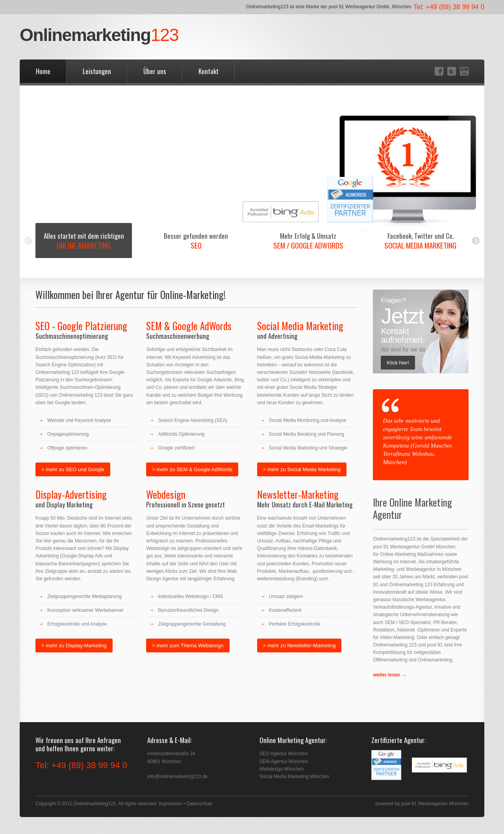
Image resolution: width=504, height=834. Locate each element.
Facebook (438, 71)
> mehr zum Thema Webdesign (188, 645)
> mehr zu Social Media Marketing (302, 469)
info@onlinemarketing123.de (177, 776)
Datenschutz (199, 804)
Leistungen (97, 71)
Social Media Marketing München (294, 776)
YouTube (464, 71)
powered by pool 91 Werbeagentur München (422, 804)
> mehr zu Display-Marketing (74, 645)
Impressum (170, 804)
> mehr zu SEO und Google (73, 469)
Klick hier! (398, 363)
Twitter (451, 71)
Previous (28, 241)
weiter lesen (386, 675)
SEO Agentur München (284, 754)
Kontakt (208, 71)
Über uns (155, 71)
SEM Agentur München (284, 762)
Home (43, 71)
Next (476, 241)
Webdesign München (282, 769)
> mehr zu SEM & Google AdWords (192, 469)
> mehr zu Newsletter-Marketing (299, 645)
